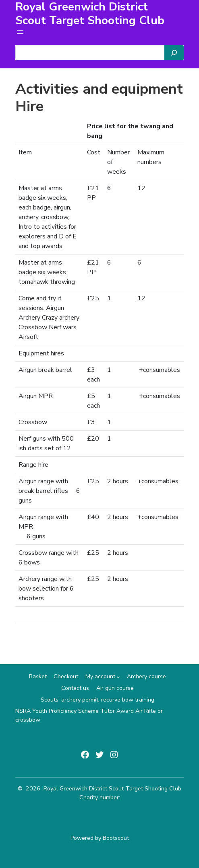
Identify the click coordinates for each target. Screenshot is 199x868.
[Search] (174, 53)
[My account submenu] (118, 677)
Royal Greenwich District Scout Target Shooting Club (112, 789)
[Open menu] (20, 32)
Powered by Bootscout (100, 838)
